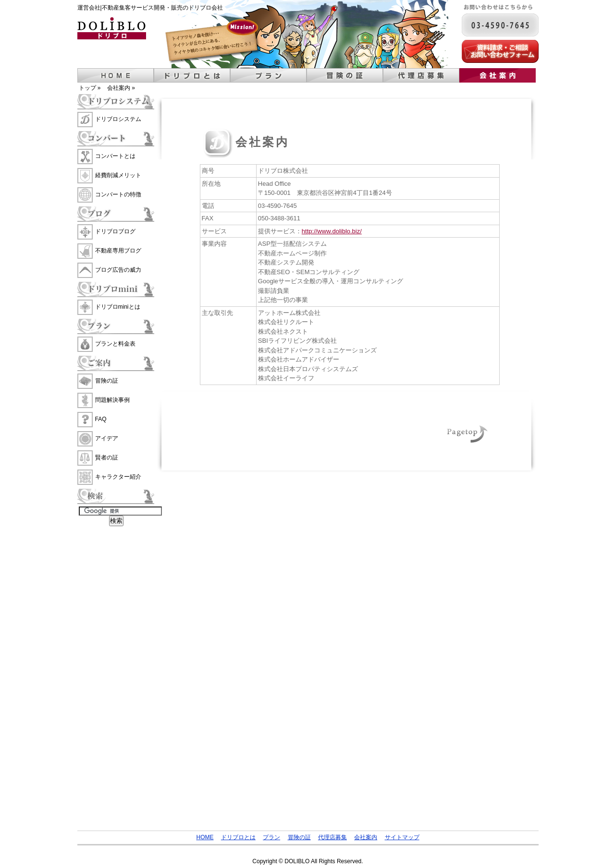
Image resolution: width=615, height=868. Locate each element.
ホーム (116, 75)
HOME (205, 837)
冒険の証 (345, 75)
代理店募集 (421, 75)
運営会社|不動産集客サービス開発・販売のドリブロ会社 (150, 8)
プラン (268, 75)
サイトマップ (402, 837)
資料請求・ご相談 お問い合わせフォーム (500, 51)
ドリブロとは (192, 75)
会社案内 (498, 75)
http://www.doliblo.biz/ (332, 231)
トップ (87, 88)
